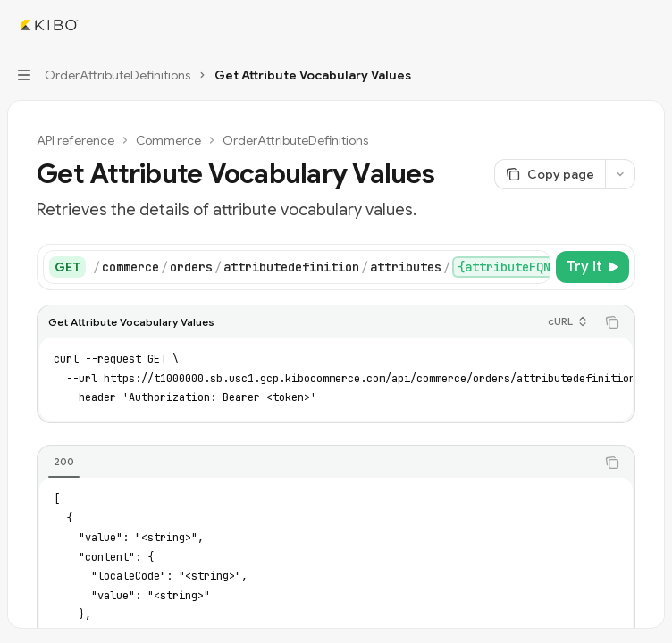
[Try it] (592, 267)
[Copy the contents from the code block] (612, 322)
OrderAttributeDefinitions (295, 140)
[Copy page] (550, 174)
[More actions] (649, 25)
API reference (76, 140)
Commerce (168, 140)
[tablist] (316, 463)
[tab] (64, 462)
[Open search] (615, 25)
